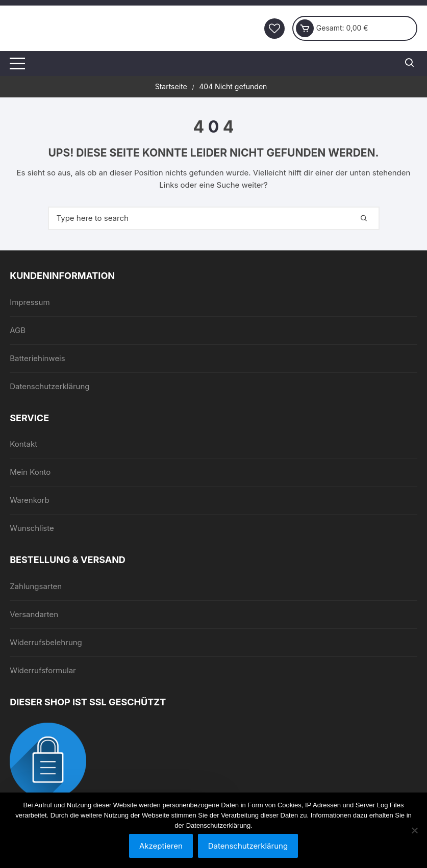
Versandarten (34, 614)
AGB (18, 330)
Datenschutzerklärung (49, 386)
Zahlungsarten (36, 586)
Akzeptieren (161, 846)
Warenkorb (29, 500)
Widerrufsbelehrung (46, 642)
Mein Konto (30, 472)
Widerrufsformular (43, 670)
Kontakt (23, 444)
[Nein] (414, 830)
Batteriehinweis (37, 358)
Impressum (30, 302)
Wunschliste (32, 528)
